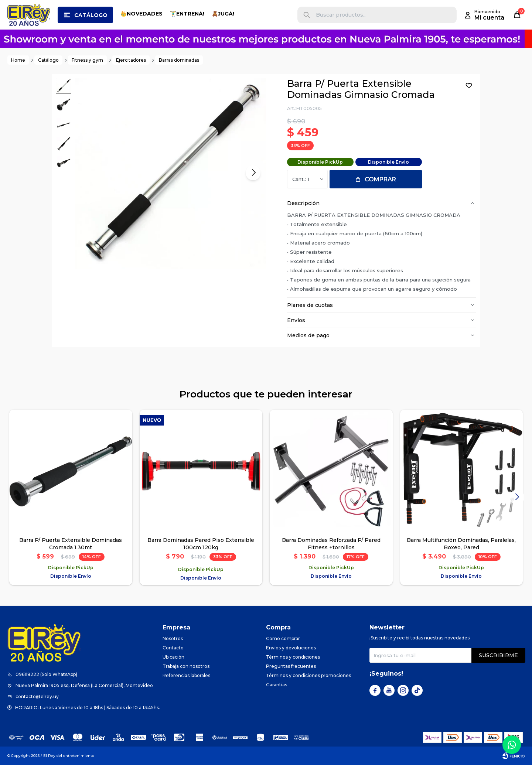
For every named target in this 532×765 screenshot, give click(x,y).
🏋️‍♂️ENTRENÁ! (187, 14)
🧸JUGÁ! (223, 14)
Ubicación (173, 657)
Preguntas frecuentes (291, 666)
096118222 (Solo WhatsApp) (46, 674)
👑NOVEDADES (141, 14)
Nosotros (173, 638)
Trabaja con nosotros (186, 666)
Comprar (380, 179)
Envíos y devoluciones (291, 648)
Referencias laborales (186, 675)
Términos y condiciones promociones (308, 675)
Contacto (173, 648)
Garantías (277, 685)
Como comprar (283, 638)
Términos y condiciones (293, 657)
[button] (307, 15)
